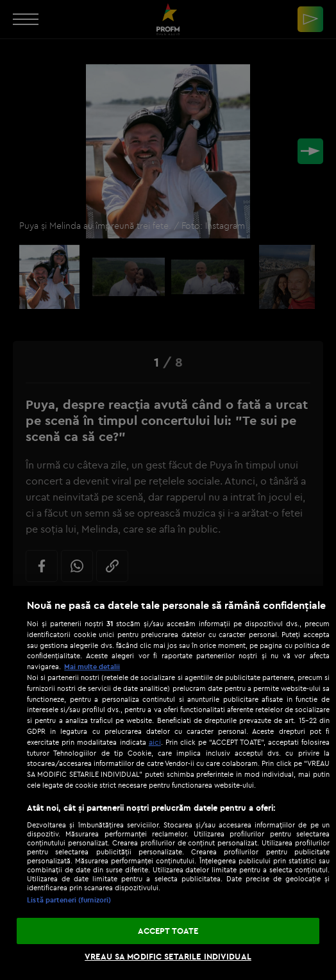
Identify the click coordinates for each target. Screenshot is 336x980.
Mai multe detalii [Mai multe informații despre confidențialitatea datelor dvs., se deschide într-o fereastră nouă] (92, 667)
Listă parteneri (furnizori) (69, 900)
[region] (168, 783)
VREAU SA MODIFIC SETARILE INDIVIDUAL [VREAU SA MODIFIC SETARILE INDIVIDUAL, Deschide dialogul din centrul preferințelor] (168, 956)
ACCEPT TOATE (168, 931)
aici (155, 742)
